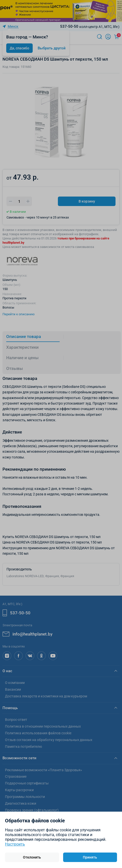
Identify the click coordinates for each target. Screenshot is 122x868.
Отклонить (32, 857)
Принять (90, 857)
